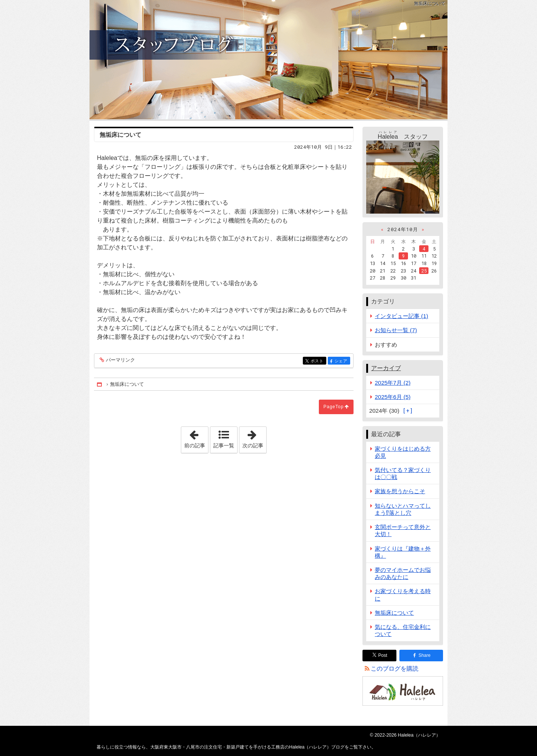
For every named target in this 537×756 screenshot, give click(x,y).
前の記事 (196, 438)
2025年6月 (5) (393, 397)
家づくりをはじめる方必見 (403, 452)
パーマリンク (120, 360)
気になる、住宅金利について (403, 630)
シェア (342, 361)
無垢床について (394, 613)
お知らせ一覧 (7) (396, 330)
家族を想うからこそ (400, 491)
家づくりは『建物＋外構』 (403, 552)
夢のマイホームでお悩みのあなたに (403, 573)
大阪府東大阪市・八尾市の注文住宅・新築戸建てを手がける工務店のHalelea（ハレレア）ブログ (268, 60)
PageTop (333, 407)
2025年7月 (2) (393, 383)
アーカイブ (386, 368)
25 (424, 271)
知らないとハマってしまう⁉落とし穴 (403, 509)
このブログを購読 (395, 669)
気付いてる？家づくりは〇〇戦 (403, 473)
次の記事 (254, 438)
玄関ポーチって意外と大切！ (403, 530)
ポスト (318, 361)
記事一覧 (224, 445)
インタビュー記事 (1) (401, 316)
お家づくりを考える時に (403, 595)
